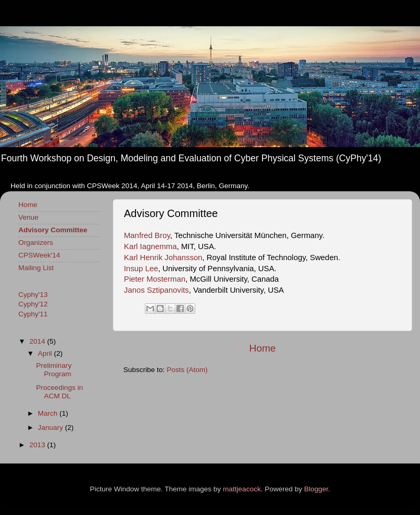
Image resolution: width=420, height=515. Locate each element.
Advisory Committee (53, 230)
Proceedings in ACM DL (60, 392)
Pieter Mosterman (155, 279)
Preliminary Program (54, 370)
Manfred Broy (147, 235)
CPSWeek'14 (39, 255)
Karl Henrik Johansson (163, 257)
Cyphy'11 (33, 314)
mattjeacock (242, 489)
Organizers (36, 243)
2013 (38, 445)
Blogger (316, 489)
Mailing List (36, 268)
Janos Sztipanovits (156, 290)
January (51, 428)
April (46, 353)
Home (262, 348)
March (49, 413)
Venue (28, 217)
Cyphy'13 (33, 295)
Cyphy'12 (33, 304)
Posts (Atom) (187, 370)
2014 (38, 341)
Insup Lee (141, 269)
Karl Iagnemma (150, 246)
